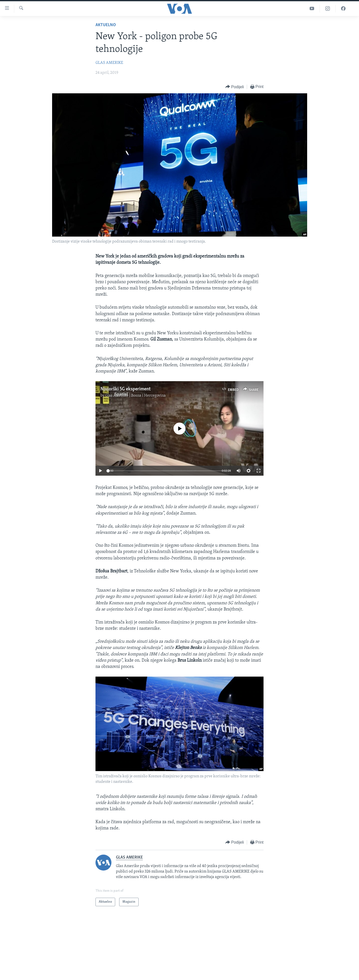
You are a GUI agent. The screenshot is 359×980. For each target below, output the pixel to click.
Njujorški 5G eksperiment (126, 389)
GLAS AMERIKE (109, 63)
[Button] (235, 87)
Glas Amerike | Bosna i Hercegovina (135, 396)
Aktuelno (106, 25)
